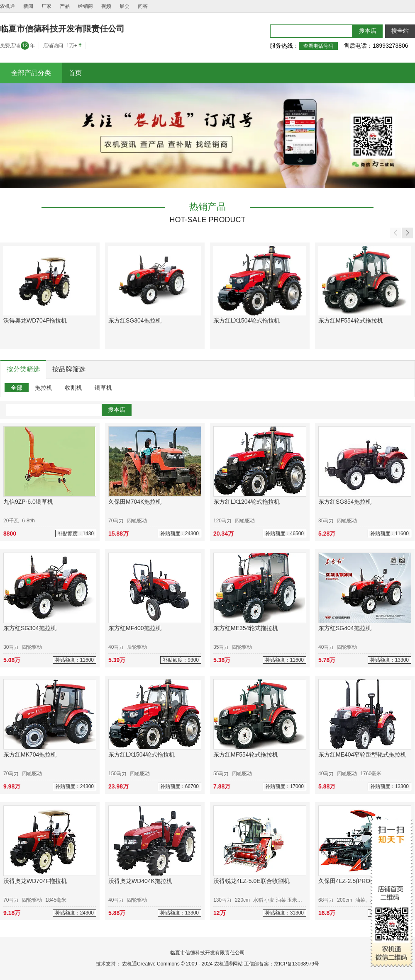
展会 (124, 6)
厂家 (46, 6)
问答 (143, 6)
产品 (65, 6)
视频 (106, 6)
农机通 (7, 6)
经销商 (85, 6)
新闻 (28, 6)
